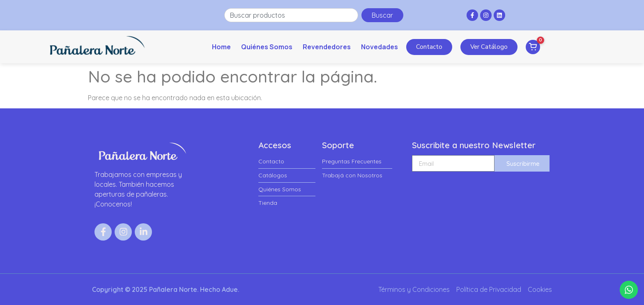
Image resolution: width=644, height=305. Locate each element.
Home (221, 47)
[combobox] (291, 15)
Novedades (379, 47)
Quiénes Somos (267, 47)
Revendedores (327, 47)
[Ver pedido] (533, 47)
